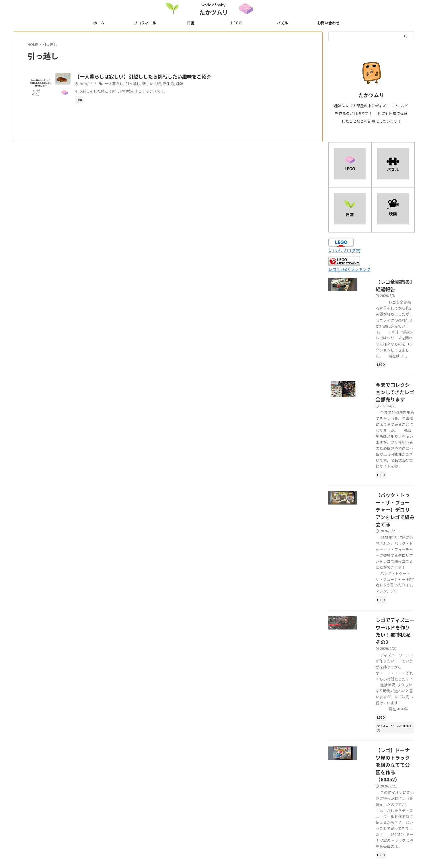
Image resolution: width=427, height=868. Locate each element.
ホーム (99, 23)
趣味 (189, 84)
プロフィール (145, 23)
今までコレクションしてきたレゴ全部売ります (387, 361)
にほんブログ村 (344, 250)
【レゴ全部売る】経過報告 (385, 281)
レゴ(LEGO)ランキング (349, 269)
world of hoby (214, 841)
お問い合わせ (328, 23)
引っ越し (145, 84)
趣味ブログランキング (264, 830)
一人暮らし (128, 84)
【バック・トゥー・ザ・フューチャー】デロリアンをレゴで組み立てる (387, 454)
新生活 (178, 84)
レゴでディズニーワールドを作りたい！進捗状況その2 (387, 541)
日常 (191, 23)
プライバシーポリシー (163, 830)
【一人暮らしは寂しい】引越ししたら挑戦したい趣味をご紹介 (153, 77)
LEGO (236, 23)
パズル (282, 23)
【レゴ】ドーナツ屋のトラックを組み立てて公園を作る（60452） (387, 627)
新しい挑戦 (163, 84)
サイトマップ (198, 830)
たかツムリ (214, 12)
